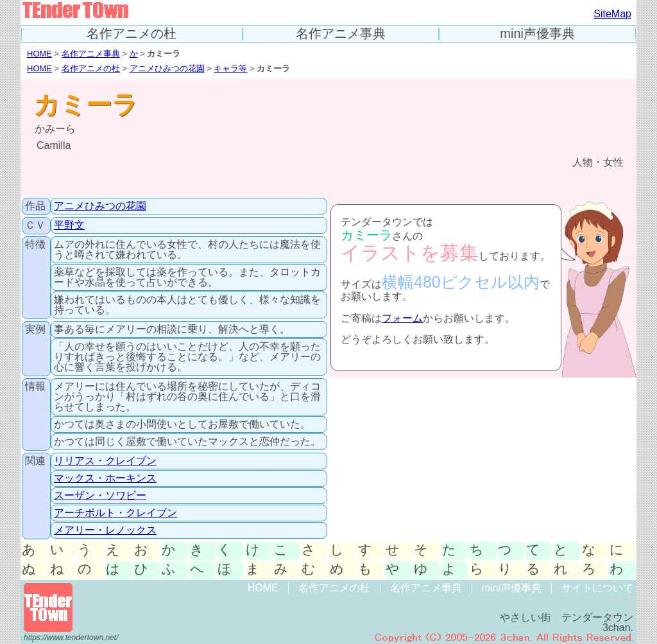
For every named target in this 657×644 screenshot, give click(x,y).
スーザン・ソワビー (100, 495)
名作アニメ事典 (341, 34)
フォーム (402, 318)
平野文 (69, 225)
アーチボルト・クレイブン (115, 513)
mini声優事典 (537, 34)
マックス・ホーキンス (105, 478)
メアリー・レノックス (105, 530)
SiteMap (612, 14)
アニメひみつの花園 (167, 68)
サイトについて (597, 588)
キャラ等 (230, 68)
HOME (39, 54)
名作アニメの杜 (132, 34)
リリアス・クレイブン (105, 461)
